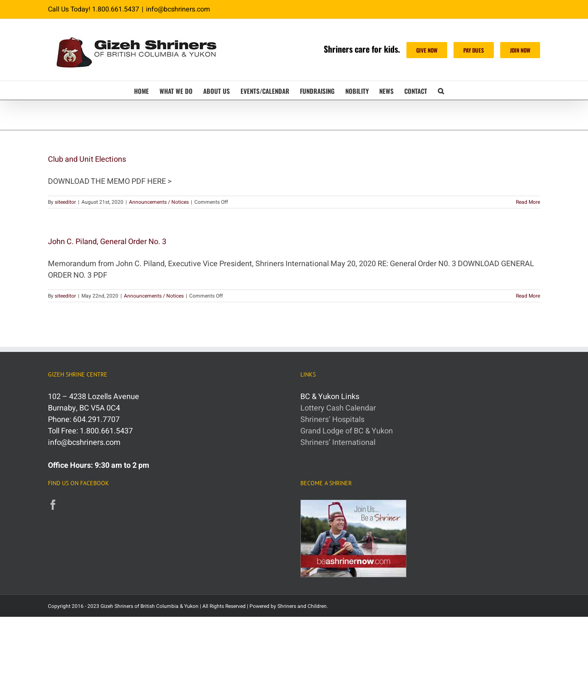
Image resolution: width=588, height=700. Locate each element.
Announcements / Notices (159, 202)
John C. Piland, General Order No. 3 (107, 242)
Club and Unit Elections (87, 159)
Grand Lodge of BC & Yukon (347, 431)
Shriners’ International (338, 443)
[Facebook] (53, 505)
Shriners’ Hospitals (332, 420)
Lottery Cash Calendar (338, 408)
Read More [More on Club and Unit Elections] (528, 202)
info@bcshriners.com (178, 9)
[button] (441, 90)
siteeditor (65, 202)
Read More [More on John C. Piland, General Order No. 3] (528, 296)
